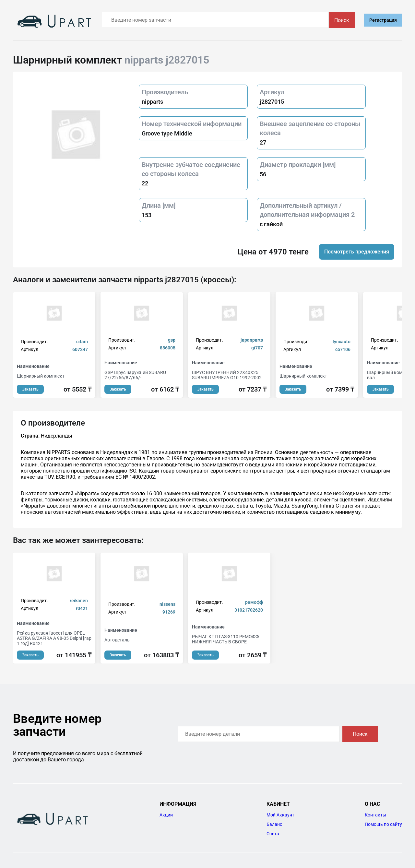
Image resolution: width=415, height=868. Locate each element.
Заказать (30, 389)
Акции (166, 815)
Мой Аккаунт (280, 815)
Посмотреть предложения (357, 252)
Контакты (375, 815)
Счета (273, 834)
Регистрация (383, 20)
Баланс (274, 824)
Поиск (342, 20)
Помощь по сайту (383, 824)
